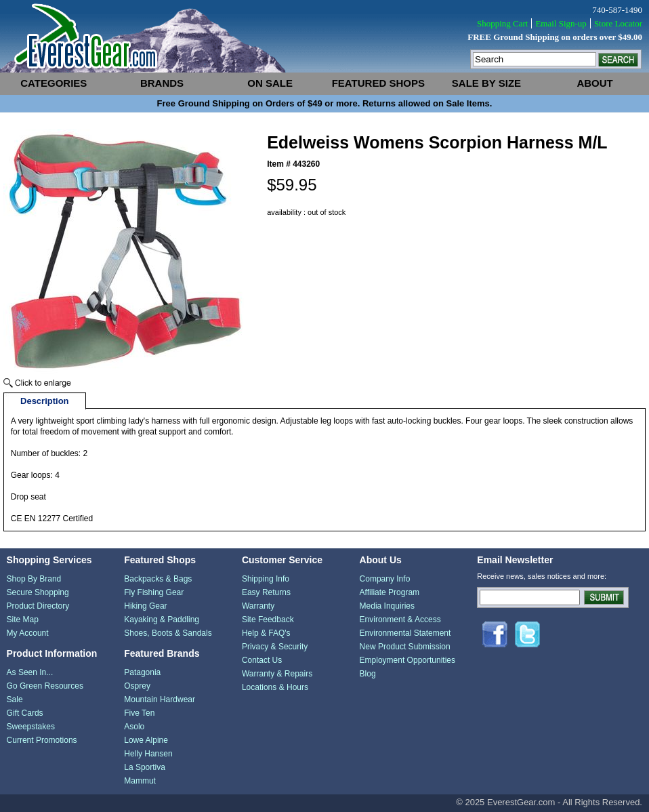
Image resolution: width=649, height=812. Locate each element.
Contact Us (262, 660)
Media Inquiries (387, 606)
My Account (28, 633)
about (594, 83)
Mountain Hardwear (160, 699)
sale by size (486, 83)
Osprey (137, 686)
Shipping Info (266, 579)
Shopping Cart (502, 23)
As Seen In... (30, 672)
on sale (270, 83)
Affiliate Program (390, 592)
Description (45, 401)
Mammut (140, 781)
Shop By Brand (34, 579)
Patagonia (142, 672)
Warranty (258, 606)
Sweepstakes (31, 727)
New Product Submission (405, 647)
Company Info (385, 579)
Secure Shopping (38, 592)
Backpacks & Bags (158, 579)
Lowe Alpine (146, 740)
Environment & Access (400, 620)
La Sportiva (145, 767)
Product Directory (38, 606)
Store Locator (618, 23)
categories (54, 83)
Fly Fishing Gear (154, 592)
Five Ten (139, 713)
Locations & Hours (275, 687)
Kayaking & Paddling (162, 620)
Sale (15, 699)
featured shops (378, 83)
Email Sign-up (561, 23)
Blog (368, 674)
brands (162, 83)
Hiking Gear (145, 606)
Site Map (23, 620)
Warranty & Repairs (277, 674)
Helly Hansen (148, 754)
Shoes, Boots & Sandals (168, 633)
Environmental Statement (405, 633)
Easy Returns (266, 592)
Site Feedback (268, 620)
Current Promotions (42, 740)
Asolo (134, 727)
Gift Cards (25, 713)
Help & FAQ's (266, 633)
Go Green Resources (45, 686)
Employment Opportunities (407, 660)
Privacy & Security (275, 647)
